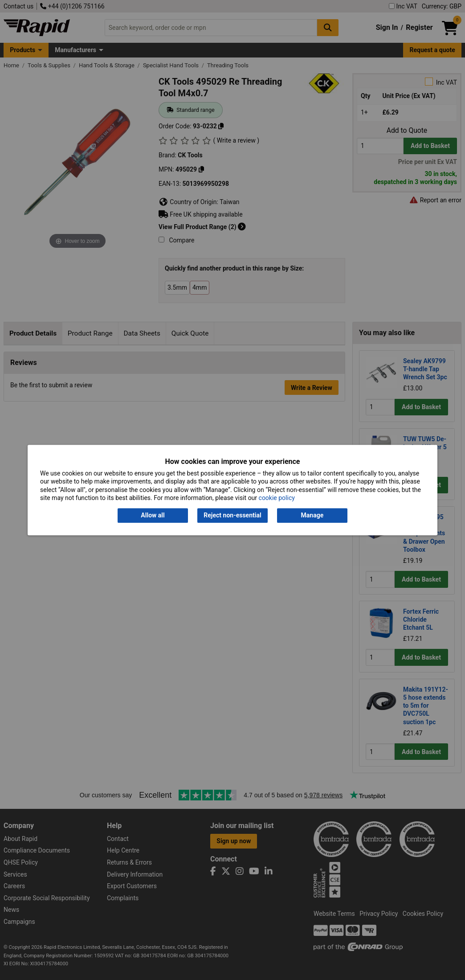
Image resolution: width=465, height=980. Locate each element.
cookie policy (277, 498)
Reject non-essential (232, 516)
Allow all (153, 516)
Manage (312, 516)
